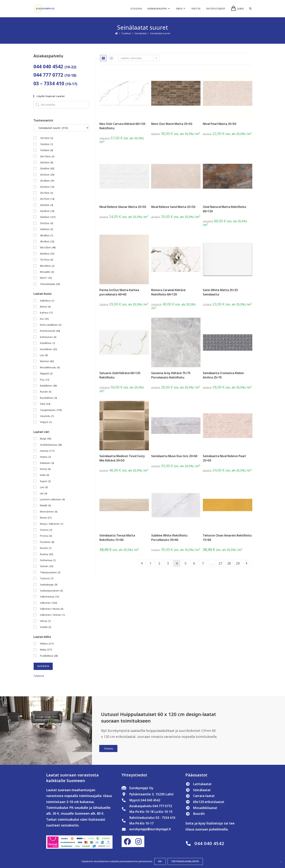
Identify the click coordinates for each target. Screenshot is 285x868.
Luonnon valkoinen (52, 499)
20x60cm (47, 168)
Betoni (45, 307)
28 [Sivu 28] (229, 563)
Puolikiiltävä (49, 656)
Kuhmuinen (48, 337)
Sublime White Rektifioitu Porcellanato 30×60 (169, 538)
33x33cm (47, 223)
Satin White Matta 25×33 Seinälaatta (220, 292)
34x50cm (47, 229)
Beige (46, 439)
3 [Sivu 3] (168, 563)
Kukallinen (48, 343)
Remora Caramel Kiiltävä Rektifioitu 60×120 (168, 292)
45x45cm (47, 241)
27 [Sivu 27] (220, 563)
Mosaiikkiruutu (50, 367)
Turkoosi (47, 578)
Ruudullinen (48, 398)
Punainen (47, 542)
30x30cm (47, 205)
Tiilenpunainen (50, 572)
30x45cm (47, 211)
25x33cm (47, 175)
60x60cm (47, 254)
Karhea (46, 313)
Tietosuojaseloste (186, 862)
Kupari (45, 481)
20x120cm (47, 156)
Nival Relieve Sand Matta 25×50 (173, 207)
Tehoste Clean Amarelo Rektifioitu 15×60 (227, 538)
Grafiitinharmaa (51, 445)
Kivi (44, 319)
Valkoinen (49, 603)
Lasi (44, 355)
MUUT (46, 278)
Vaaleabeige (49, 585)
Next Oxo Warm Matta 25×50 (172, 124)
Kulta (45, 475)
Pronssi (46, 536)
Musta (46, 518)
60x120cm (48, 247)
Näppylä (46, 373)
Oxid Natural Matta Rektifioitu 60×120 (224, 209)
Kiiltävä (47, 644)
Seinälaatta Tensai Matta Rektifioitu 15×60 (117, 538)
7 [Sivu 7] (203, 563)
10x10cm (47, 138)
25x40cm (47, 181)
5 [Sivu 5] (185, 563)
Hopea (45, 457)
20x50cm (47, 162)
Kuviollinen (49, 349)
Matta (46, 650)
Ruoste (46, 392)
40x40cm (47, 235)
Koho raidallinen (51, 325)
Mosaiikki (47, 272)
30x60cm (48, 217)
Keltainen (47, 463)
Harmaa (47, 451)
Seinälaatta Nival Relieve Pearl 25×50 (224, 458)
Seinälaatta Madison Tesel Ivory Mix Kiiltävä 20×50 (122, 458)
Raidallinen (48, 386)
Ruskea (47, 554)
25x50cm (47, 187)
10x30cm (47, 144)
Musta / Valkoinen (52, 524)
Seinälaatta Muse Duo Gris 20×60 (174, 456)
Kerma (45, 469)
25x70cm (47, 193)
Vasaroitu (47, 416)
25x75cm (47, 199)
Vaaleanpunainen (51, 591)
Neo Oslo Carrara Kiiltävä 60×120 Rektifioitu (122, 126)
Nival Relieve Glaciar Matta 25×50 (123, 207)
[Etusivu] (116, 33)
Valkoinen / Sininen (52, 615)
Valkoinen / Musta (52, 609)
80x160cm (47, 266)
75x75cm (47, 260)
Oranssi (46, 530)
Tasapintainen (51, 410)
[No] (280, 862)
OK (160, 862)
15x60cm (47, 150)
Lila (44, 493)
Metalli (45, 505)
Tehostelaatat (50, 284)
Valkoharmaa (50, 597)
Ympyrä (46, 422)
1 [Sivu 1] (150, 563)
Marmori (47, 361)
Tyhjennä (39, 676)
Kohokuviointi (50, 331)
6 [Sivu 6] (194, 563)
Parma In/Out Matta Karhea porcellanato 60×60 (119, 292)
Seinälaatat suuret (160, 33)
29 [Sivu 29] (238, 563)
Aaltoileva (47, 301)
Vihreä (45, 621)
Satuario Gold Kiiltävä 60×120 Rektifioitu (120, 375)
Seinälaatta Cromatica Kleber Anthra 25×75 (223, 375)
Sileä (45, 404)
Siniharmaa (48, 560)
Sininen (47, 566)
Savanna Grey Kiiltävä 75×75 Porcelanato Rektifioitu (171, 375)
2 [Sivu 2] (159, 563)
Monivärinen (49, 512)
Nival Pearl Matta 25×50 (219, 124)
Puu (45, 380)
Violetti (46, 627)
